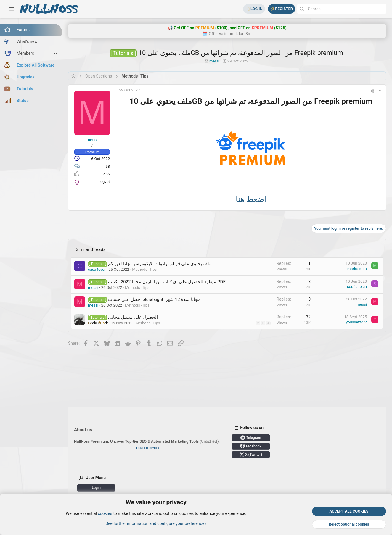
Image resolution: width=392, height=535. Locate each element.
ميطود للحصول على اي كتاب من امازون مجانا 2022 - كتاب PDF (167, 282)
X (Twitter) (251, 455)
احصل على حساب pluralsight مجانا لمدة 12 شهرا (154, 299)
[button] (12, 9)
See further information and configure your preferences (156, 523)
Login (96, 488)
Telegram (251, 438)
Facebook (251, 446)
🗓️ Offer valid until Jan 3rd (227, 34)
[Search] (342, 9)
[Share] (372, 91)
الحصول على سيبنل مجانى (133, 317)
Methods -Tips (144, 269)
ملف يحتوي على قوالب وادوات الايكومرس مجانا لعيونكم (160, 264)
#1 (381, 91)
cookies (105, 514)
